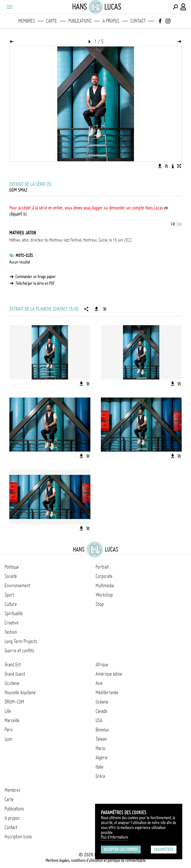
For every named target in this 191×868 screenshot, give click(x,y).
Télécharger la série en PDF (35, 283)
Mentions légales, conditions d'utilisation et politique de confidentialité (96, 860)
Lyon (8, 739)
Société (11, 576)
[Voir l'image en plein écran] (179, 166)
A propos (111, 21)
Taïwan (101, 739)
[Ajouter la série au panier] (105, 309)
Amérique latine (109, 674)
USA (99, 720)
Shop (100, 604)
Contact (138, 21)
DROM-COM (14, 702)
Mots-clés (24, 255)
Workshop (104, 595)
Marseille (12, 720)
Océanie (102, 702)
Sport (9, 595)
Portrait (102, 567)
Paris (9, 730)
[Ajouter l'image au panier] (166, 166)
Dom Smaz (18, 190)
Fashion (11, 632)
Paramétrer (164, 849)
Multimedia (105, 586)
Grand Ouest (15, 674)
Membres (27, 21)
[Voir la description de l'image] (173, 166)
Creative (12, 623)
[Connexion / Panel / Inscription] (183, 7)
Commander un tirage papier (36, 277)
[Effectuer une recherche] (175, 7)
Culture (11, 604)
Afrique (102, 665)
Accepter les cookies (121, 849)
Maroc (101, 748)
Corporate (104, 576)
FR (173, 224)
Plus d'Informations (115, 837)
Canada (101, 711)
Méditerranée (107, 692)
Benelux (102, 730)
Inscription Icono (18, 837)
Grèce (100, 776)
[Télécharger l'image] (160, 166)
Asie (99, 683)
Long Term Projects (21, 641)
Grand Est (13, 665)
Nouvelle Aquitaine (20, 692)
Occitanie (12, 683)
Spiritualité (14, 613)
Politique (12, 567)
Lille (8, 711)
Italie (100, 767)
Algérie (102, 758)
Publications (80, 21)
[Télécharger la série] (97, 309)
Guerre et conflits (19, 651)
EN (180, 224)
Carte (52, 21)
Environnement (17, 586)
